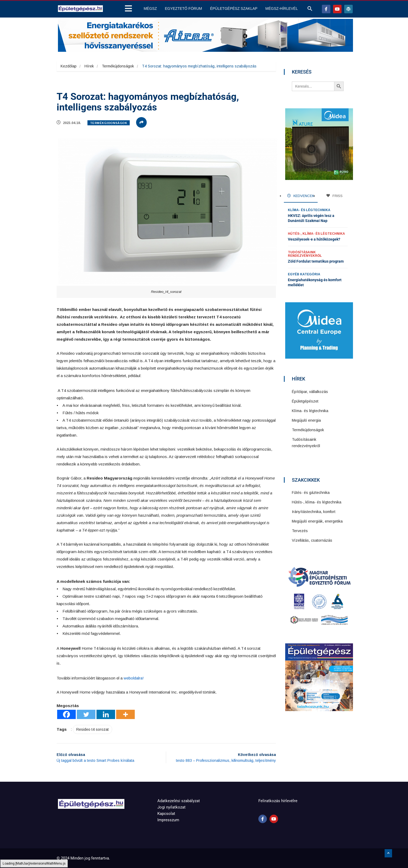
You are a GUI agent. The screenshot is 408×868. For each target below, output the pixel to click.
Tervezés (300, 531)
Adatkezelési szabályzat (179, 801)
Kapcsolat (166, 814)
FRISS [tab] (335, 196)
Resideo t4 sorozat (92, 729)
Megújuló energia (306, 420)
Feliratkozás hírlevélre (278, 801)
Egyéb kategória (304, 274)
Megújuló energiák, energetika (317, 521)
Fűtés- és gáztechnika (311, 493)
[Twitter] (86, 714)
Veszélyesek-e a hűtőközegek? (314, 239)
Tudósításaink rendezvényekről (305, 254)
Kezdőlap (69, 66)
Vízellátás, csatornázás (312, 540)
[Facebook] (66, 714)
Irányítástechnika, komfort (314, 512)
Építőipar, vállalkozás (310, 392)
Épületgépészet (305, 401)
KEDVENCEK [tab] (301, 196)
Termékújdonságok (118, 66)
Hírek (89, 66)
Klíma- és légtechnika (309, 210)
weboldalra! (134, 678)
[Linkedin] (106, 714)
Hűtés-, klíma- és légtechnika (316, 234)
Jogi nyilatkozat (171, 807)
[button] (310, 10)
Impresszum (168, 820)
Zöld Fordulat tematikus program (316, 261)
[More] (125, 714)
